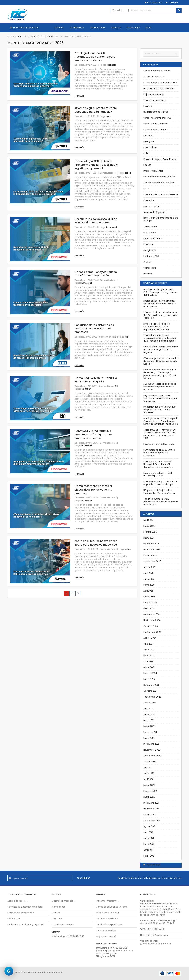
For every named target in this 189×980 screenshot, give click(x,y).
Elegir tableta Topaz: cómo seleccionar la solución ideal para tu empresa (161, 398)
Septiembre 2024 (152, 632)
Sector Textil (150, 268)
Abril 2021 (148, 850)
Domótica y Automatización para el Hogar (161, 219)
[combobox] (146, 10)
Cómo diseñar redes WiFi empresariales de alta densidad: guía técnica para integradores (160, 338)
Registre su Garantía (106, 936)
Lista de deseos (155, 3)
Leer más (79, 96)
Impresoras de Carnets (155, 130)
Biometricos (150, 200)
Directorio (57, 919)
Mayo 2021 (149, 844)
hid (127, 337)
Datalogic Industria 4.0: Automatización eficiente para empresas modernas (95, 57)
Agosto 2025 (150, 567)
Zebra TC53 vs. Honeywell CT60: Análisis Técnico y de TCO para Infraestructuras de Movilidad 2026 (160, 434)
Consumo (148, 244)
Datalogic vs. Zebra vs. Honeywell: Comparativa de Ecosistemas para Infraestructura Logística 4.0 (161, 421)
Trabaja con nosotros (63, 925)
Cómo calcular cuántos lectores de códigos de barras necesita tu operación (160, 315)
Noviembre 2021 (151, 809)
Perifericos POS (151, 256)
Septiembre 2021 (152, 821)
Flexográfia (149, 141)
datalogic (111, 65)
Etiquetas (148, 136)
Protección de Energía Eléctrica (159, 177)
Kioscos (147, 165)
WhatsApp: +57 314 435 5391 (156, 944)
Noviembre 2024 (152, 620)
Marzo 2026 (149, 526)
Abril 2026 (148, 520)
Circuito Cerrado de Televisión (159, 183)
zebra (109, 116)
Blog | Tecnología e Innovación (43, 36)
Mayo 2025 (149, 585)
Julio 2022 (148, 768)
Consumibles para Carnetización (160, 159)
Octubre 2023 (150, 691)
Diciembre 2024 (152, 614)
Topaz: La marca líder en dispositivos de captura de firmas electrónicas (161, 502)
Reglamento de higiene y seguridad (26, 925)
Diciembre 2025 (151, 544)
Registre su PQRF (106, 956)
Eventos (56, 913)
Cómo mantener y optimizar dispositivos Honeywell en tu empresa (93, 489)
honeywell (111, 227)
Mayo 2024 (149, 656)
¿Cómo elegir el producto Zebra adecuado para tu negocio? (96, 110)
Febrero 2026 (150, 532)
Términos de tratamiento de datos (25, 907)
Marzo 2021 (149, 856)
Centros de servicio (106, 930)
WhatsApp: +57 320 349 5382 (68, 936)
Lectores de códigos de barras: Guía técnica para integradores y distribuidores (161, 292)
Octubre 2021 (150, 815)
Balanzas (148, 106)
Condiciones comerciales (21, 913)
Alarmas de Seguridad (155, 212)
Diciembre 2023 (151, 685)
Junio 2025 (149, 579)
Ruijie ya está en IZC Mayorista (159, 444)
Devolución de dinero (107, 919)
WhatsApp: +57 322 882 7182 (112, 948)
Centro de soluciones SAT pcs (111, 907)
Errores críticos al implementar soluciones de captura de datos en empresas (160, 304)
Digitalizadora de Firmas (156, 112)
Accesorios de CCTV (154, 77)
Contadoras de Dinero (155, 100)
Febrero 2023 (150, 732)
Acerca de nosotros (17, 901)
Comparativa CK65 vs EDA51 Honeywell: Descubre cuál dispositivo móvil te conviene (158, 464)
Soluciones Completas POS (157, 118)
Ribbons (147, 153)
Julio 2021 (148, 832)
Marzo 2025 (149, 597)
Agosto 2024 (150, 638)
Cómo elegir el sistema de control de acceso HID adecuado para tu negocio (161, 361)
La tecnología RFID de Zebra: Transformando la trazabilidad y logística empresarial (96, 165)
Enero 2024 (149, 679)
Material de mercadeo (63, 901)
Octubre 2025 (150, 555)
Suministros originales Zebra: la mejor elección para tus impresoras (159, 453)
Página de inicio (15, 36)
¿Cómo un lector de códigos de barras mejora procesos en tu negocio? (160, 387)
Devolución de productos (109, 925)
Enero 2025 (149, 608)
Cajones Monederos (154, 94)
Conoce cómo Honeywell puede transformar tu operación (96, 274)
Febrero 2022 (150, 791)
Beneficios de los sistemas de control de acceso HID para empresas (94, 329)
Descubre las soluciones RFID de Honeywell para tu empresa (96, 221)
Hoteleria (148, 274)
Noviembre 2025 (152, 550)
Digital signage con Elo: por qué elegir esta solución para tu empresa (159, 410)
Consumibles (150, 147)
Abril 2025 (148, 591)
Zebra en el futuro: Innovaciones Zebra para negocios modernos (96, 543)
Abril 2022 (148, 779)
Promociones (58, 907)
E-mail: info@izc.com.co (154, 935)
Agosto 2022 (150, 762)
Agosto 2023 (150, 703)
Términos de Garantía (107, 913)
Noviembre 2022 (152, 750)
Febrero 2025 (150, 603)
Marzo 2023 (149, 726)
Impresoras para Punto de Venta (160, 83)
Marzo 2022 (149, 785)
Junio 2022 (149, 773)
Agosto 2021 (149, 826)
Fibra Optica (150, 233)
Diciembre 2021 (151, 803)
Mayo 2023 (149, 720)
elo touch (86, 389)
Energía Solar (150, 250)
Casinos (147, 262)
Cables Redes (150, 227)
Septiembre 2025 (152, 561)
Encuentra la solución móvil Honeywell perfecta (158, 474)
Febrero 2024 (150, 673)
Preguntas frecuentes (107, 901)
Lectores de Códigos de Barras (159, 88)
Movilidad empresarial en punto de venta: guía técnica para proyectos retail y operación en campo (160, 374)
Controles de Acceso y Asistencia (161, 194)
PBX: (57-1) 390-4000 (152, 929)
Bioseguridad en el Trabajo (157, 71)
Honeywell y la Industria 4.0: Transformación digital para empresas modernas (93, 435)
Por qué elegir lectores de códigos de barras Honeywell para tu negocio (161, 350)
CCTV (146, 189)
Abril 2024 (148, 662)
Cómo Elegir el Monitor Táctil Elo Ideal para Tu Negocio (96, 380)
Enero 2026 (149, 538)
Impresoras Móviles (153, 171)
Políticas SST (14, 919)
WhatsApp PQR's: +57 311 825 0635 (114, 951)
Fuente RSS (153, 865)
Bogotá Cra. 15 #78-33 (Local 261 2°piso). (159, 922)
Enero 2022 (149, 797)
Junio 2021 (149, 838)
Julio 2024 (149, 644)
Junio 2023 (149, 715)
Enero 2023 (149, 738)
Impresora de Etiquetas (155, 124)
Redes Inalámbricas (153, 238)
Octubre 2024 (151, 626)
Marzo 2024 (149, 667)
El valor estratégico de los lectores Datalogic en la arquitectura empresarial (157, 327)
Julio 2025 (148, 573)
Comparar (173, 3)
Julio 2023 (148, 709)
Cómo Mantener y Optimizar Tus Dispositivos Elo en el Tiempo (160, 483)
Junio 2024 (149, 650)
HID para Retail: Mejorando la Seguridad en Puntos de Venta (159, 492)
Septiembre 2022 (152, 756)
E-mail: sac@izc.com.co (110, 953)
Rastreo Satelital (152, 206)
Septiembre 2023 (152, 697)
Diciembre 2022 (151, 744)
